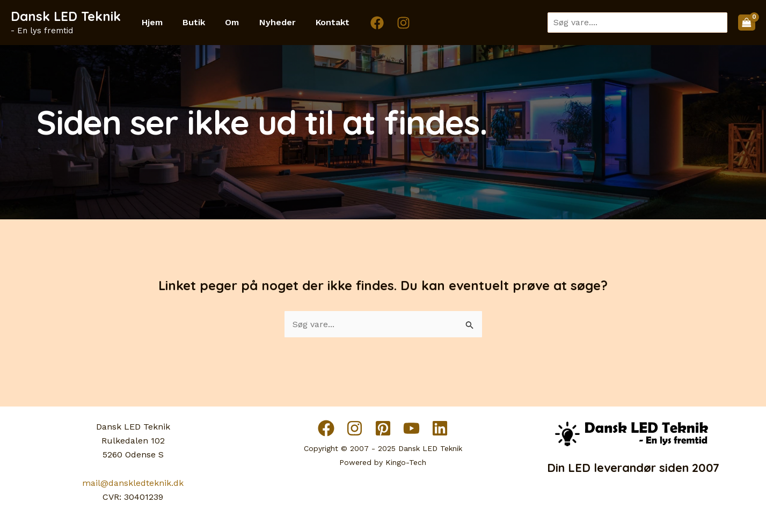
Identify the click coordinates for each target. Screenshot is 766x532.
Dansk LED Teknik (66, 16)
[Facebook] (363, 23)
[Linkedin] (440, 428)
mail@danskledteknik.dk (133, 483)
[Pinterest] (383, 428)
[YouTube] (411, 428)
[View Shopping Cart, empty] (747, 23)
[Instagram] (389, 23)
